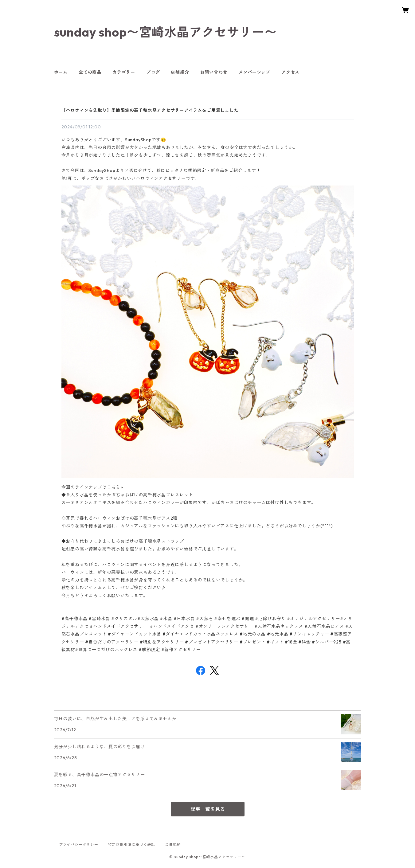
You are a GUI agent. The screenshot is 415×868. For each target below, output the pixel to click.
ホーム (61, 72)
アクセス (290, 72)
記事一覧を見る (208, 809)
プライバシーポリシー (79, 845)
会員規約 (173, 845)
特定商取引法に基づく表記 (132, 845)
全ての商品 (90, 72)
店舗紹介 (180, 72)
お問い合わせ (214, 72)
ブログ (153, 72)
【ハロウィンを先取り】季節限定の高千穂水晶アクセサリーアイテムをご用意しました (150, 110)
